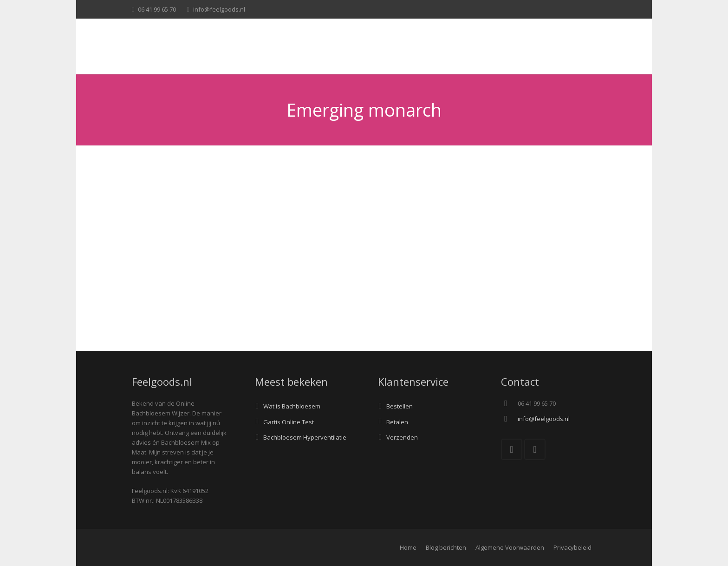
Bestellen (400, 406)
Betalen (397, 422)
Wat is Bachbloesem (292, 406)
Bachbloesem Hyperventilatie (305, 437)
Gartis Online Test (289, 422)
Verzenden (402, 437)
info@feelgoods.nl (219, 9)
